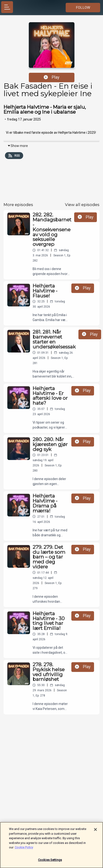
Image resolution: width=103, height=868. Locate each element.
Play (51, 77)
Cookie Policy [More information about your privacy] (24, 849)
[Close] (95, 831)
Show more (18, 146)
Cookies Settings (50, 862)
